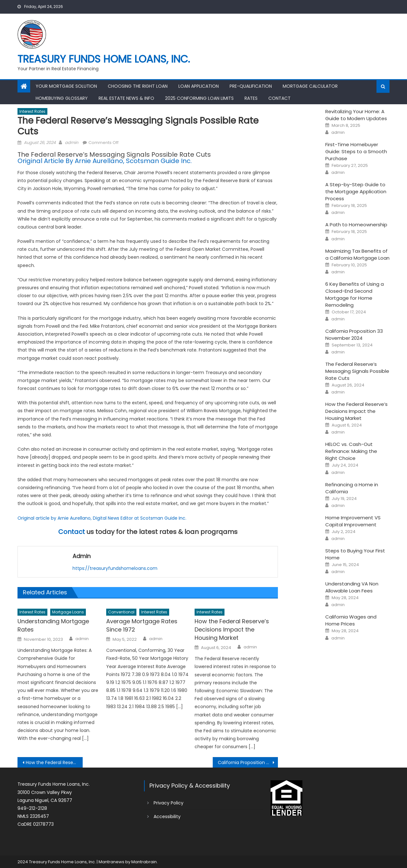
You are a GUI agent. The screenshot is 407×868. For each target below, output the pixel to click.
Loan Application (199, 86)
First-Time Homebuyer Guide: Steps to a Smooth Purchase (356, 151)
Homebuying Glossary (62, 98)
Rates (251, 98)
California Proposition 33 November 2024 (248, 762)
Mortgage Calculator (310, 86)
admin (72, 143)
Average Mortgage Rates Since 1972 (142, 625)
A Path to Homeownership (356, 225)
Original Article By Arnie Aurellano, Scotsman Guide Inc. (105, 161)
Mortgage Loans (68, 612)
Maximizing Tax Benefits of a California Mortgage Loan (357, 254)
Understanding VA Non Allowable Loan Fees (352, 587)
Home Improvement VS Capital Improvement (353, 521)
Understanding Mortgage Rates (53, 625)
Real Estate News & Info (126, 98)
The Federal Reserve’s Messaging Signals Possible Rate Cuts (357, 371)
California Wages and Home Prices (351, 620)
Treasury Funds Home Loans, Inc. (104, 59)
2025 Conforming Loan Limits (199, 98)
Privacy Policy (169, 803)
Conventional (121, 612)
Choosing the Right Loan (138, 86)
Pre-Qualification (251, 86)
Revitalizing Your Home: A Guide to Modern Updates (356, 115)
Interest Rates (32, 111)
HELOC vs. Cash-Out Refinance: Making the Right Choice (351, 451)
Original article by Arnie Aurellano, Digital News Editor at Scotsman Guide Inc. (102, 518)
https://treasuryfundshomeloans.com (115, 568)
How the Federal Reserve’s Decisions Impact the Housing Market (232, 629)
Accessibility (167, 817)
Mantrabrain (144, 862)
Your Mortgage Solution (66, 86)
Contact (279, 98)
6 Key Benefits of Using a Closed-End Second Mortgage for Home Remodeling (355, 294)
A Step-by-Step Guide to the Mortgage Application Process (356, 191)
